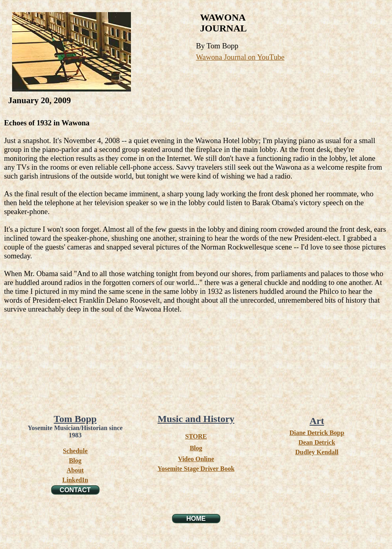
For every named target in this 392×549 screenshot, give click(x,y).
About (75, 470)
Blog (75, 461)
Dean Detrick (317, 442)
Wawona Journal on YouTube (241, 57)
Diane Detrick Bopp (317, 433)
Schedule (75, 451)
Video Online (196, 459)
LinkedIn (75, 480)
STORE (196, 436)
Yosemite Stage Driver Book (196, 469)
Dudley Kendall (317, 452)
